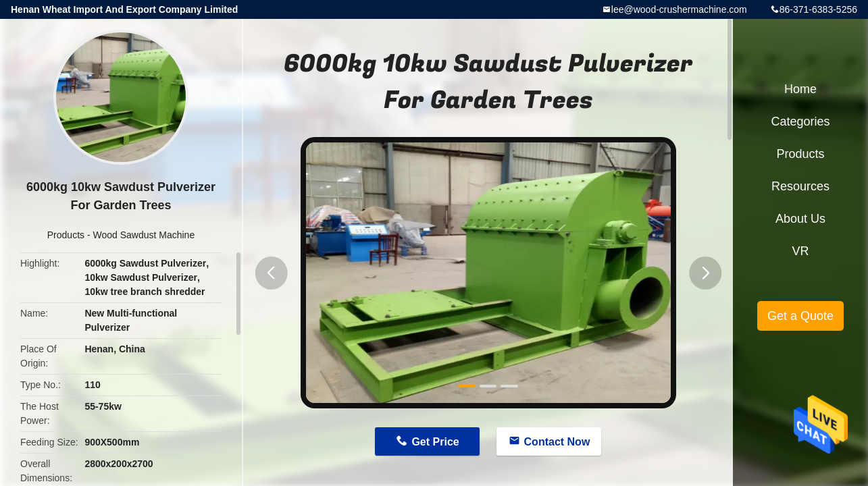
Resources (800, 186)
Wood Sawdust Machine (144, 235)
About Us (800, 219)
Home (800, 89)
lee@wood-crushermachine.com (679, 9)
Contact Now (557, 442)
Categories (800, 122)
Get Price (435, 442)
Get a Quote (800, 316)
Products (66, 235)
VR (800, 251)
